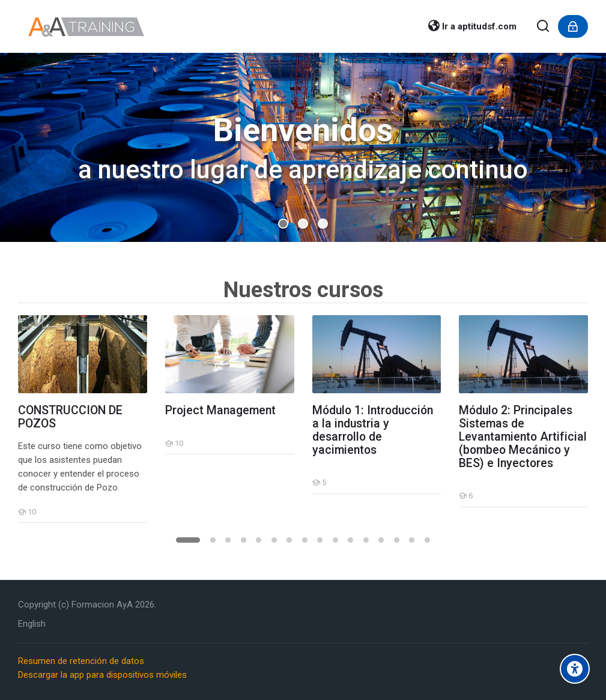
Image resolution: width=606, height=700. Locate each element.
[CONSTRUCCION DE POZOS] (18, 523)
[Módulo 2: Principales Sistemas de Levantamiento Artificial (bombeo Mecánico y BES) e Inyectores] (459, 507)
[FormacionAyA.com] (86, 26)
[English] (32, 624)
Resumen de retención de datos (81, 661)
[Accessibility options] (575, 669)
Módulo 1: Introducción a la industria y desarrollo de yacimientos (373, 430)
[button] (283, 224)
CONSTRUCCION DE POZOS (70, 417)
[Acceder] (573, 26)
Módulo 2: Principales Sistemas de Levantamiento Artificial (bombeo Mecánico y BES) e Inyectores (523, 437)
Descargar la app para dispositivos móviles (102, 675)
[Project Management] (165, 454)
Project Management (220, 411)
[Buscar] (544, 27)
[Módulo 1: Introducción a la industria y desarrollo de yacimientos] (312, 494)
